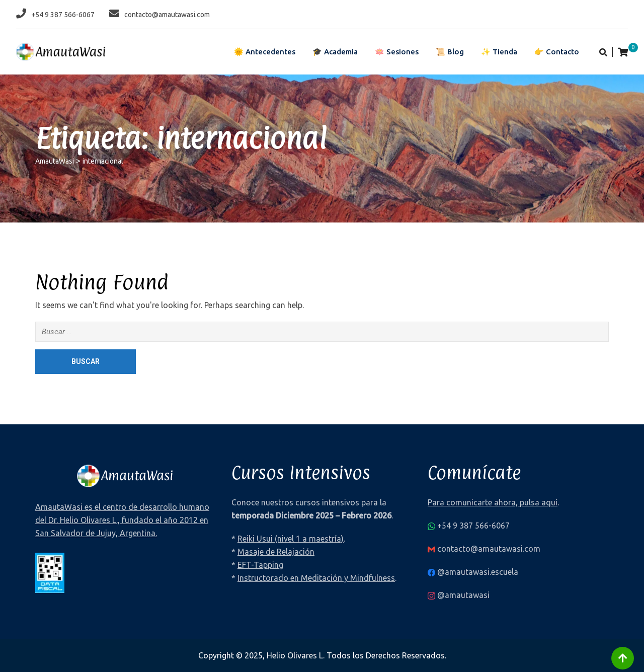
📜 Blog (450, 52)
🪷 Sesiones (397, 52)
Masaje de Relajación (276, 552)
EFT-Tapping (260, 565)
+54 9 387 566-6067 (63, 15)
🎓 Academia (335, 52)
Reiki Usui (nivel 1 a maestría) (291, 539)
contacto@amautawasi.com (167, 15)
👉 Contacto (557, 52)
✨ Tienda (499, 52)
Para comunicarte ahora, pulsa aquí (493, 502)
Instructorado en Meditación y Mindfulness (316, 578)
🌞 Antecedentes (265, 52)
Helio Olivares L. (296, 655)
